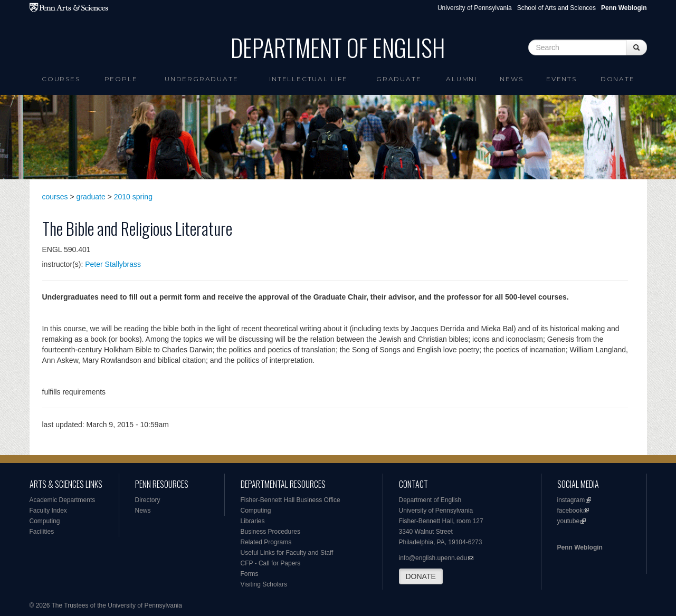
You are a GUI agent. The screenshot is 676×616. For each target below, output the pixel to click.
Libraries (253, 521)
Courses (61, 79)
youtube (569, 521)
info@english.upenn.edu (433, 558)
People (121, 79)
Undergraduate (201, 79)
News (511, 79)
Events (561, 79)
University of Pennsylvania (475, 8)
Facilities (42, 532)
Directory (148, 500)
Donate (618, 79)
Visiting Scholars (264, 584)
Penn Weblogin (580, 547)
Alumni (461, 79)
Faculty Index (48, 511)
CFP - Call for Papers (271, 563)
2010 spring (133, 197)
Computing (45, 521)
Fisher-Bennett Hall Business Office (291, 500)
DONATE (421, 576)
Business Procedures (270, 532)
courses (55, 197)
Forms (250, 574)
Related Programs (266, 542)
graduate (91, 197)
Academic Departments (63, 500)
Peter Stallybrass (113, 264)
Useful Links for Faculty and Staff (287, 553)
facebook (570, 511)
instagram (571, 500)
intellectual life (308, 79)
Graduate (399, 79)
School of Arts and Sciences (556, 8)
